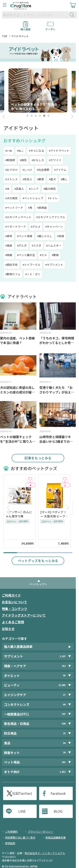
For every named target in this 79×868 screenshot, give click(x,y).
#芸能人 (19, 189)
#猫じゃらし (45, 236)
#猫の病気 (50, 189)
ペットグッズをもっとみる (38, 561)
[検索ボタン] (73, 15)
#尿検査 (42, 208)
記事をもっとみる (38, 458)
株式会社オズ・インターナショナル (45, 853)
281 (64, 762)
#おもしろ (38, 160)
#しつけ (27, 170)
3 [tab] (36, 116)
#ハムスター (54, 245)
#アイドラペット (59, 151)
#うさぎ (36, 245)
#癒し (64, 179)
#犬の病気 (11, 198)
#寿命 (9, 236)
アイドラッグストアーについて (24, 615)
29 (64, 753)
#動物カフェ (13, 274)
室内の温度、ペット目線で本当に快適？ (17, 340)
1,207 (63, 656)
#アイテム (60, 170)
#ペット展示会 (26, 255)
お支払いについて (15, 602)
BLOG (58, 811)
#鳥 (30, 208)
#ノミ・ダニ (33, 274)
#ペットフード (14, 208)
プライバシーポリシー (40, 831)
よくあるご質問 (13, 622)
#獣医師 (10, 160)
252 (64, 666)
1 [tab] (27, 116)
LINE (22, 811)
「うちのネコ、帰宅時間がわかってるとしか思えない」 (57, 340)
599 (64, 724)
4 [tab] (40, 116)
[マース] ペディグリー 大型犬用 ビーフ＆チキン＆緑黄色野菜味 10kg (54, 514)
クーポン (50, 28)
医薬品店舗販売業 (56, 837)
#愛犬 (52, 179)
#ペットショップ (33, 198)
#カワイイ (55, 160)
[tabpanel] (38, 90)
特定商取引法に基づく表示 (20, 837)
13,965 (62, 685)
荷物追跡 (10, 843)
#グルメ (36, 227)
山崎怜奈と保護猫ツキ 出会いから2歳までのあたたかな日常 (57, 439)
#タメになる (36, 151)
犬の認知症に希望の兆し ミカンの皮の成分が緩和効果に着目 (18, 390)
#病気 (23, 160)
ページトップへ (38, 584)
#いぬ (9, 151)
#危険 (61, 236)
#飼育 (41, 179)
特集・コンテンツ (15, 609)
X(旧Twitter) (22, 793)
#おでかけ (11, 170)
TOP (5, 36)
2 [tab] (32, 116)
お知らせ (8, 629)
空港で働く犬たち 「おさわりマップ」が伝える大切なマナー (57, 390)
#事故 (9, 245)
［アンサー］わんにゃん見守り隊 (19, 514)
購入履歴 (25, 28)
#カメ (43, 255)
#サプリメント (54, 265)
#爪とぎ (22, 245)
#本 (7, 189)
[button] (67, 508)
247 (64, 714)
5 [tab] (44, 116)
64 (64, 704)
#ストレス (11, 179)
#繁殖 (55, 255)
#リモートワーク (16, 227)
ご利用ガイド (11, 595)
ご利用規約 (11, 831)
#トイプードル (31, 265)
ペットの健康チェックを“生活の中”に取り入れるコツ (18, 439)
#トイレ (53, 198)
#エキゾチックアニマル (51, 217)
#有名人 (27, 179)
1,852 (63, 772)
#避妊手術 (11, 265)
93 (64, 676)
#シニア (34, 189)
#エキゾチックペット (18, 217)
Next (72, 117)
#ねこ (21, 151)
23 (64, 733)
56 (64, 743)
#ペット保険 (25, 236)
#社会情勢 (43, 170)
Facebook (58, 793)
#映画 (9, 255)
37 (64, 695)
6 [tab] (48, 116)
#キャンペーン (54, 227)
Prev (4, 117)
